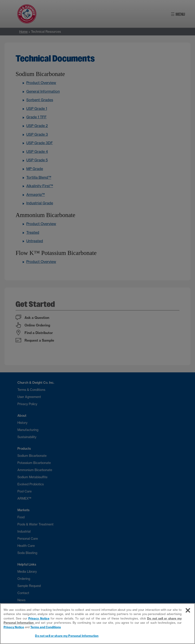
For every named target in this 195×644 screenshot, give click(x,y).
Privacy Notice (39, 618)
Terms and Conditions (46, 627)
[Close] (188, 610)
